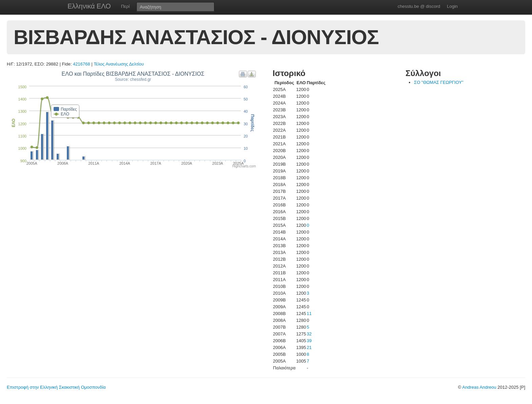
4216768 (82, 64)
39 (309, 341)
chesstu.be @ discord (419, 6)
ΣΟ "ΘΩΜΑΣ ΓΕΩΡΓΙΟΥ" (439, 82)
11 (309, 314)
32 (309, 334)
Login (452, 6)
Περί (125, 6)
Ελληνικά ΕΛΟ (89, 6)
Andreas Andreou (479, 387)
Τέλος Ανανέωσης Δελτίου (119, 64)
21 (309, 347)
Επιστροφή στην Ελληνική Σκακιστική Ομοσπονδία (56, 387)
